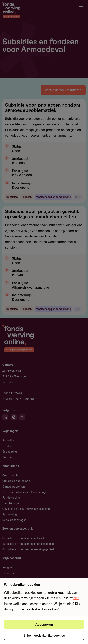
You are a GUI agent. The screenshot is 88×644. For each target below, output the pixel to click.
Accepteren (44, 624)
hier (76, 598)
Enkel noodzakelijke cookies (44, 635)
